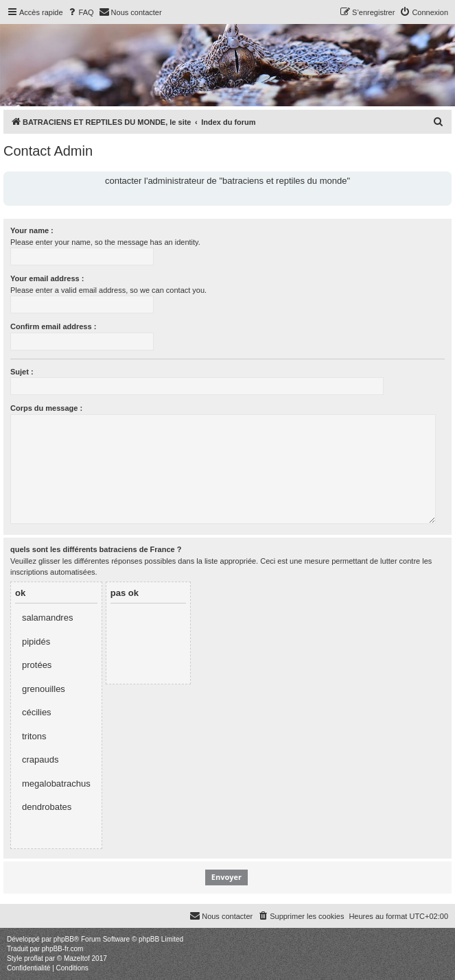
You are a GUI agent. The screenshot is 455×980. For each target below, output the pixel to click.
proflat (34, 958)
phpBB (64, 939)
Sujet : (22, 372)
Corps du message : (46, 408)
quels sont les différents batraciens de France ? (96, 549)
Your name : (32, 230)
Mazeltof (77, 958)
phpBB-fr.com (63, 949)
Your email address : (47, 278)
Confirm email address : (53, 326)
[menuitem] (80, 12)
